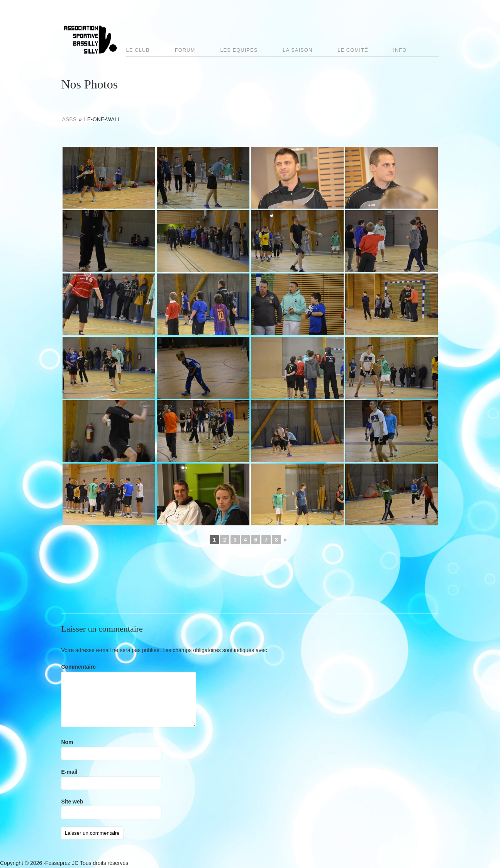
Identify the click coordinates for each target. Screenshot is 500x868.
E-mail (69, 772)
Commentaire (79, 667)
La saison (297, 50)
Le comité (353, 50)
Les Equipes (239, 50)
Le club (138, 50)
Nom (67, 742)
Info (400, 50)
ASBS (69, 119)
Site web (72, 802)
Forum (185, 50)
